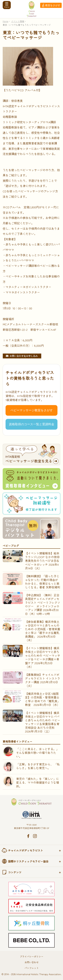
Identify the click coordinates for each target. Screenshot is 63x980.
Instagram (35, 836)
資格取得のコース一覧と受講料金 (32, 424)
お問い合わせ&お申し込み (22, 356)
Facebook (28, 836)
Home (5, 21)
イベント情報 (18, 21)
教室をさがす (53, 5)
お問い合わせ (32, 962)
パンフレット (32, 968)
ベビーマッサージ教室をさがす (32, 410)
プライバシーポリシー (32, 956)
